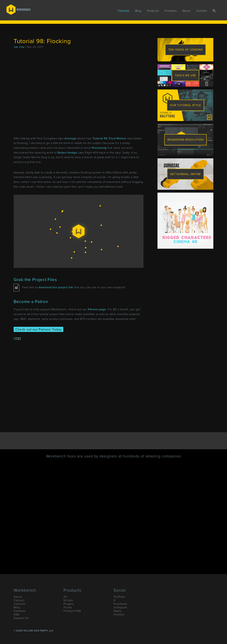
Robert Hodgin (68, 153)
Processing (99, 148)
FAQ (16, 615)
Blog (138, 11)
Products (153, 11)
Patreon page (97, 309)
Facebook (120, 604)
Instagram (120, 607)
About (186, 11)
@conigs (70, 138)
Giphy (117, 611)
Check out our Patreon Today (38, 329)
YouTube (119, 597)
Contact (202, 11)
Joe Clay (19, 47)
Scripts (68, 600)
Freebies (171, 11)
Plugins (69, 604)
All (65, 597)
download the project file (56, 287)
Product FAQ (72, 611)
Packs (68, 607)
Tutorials (123, 11)
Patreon (119, 615)
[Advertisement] (185, 274)
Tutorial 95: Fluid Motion (109, 138)
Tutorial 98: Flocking (42, 41)
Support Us (21, 618)
